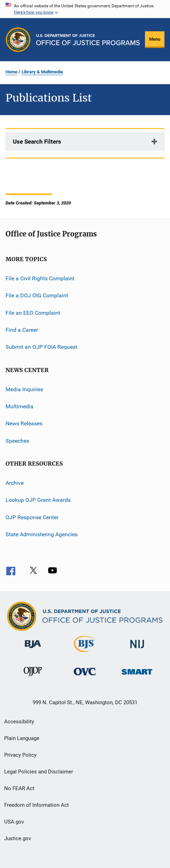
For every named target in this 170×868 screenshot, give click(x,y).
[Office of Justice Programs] (18, 40)
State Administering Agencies (42, 534)
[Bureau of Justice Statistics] (85, 653)
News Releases (24, 423)
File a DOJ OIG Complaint (37, 295)
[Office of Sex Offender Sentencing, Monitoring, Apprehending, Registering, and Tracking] (137, 676)
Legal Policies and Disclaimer (39, 772)
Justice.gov (18, 838)
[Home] (88, 40)
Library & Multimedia (42, 72)
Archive (15, 483)
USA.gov (14, 822)
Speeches (17, 441)
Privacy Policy (20, 755)
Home (11, 72)
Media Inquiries (24, 389)
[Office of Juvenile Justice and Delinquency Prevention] (33, 677)
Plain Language (22, 738)
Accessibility (19, 722)
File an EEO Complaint (33, 312)
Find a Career (22, 330)
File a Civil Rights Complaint (40, 278)
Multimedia (19, 406)
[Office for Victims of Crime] (85, 677)
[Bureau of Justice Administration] (33, 649)
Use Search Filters (37, 142)
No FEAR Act (19, 788)
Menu (155, 39)
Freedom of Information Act (37, 805)
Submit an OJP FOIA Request (41, 347)
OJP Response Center (32, 517)
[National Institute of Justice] (137, 649)
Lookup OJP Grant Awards (38, 500)
